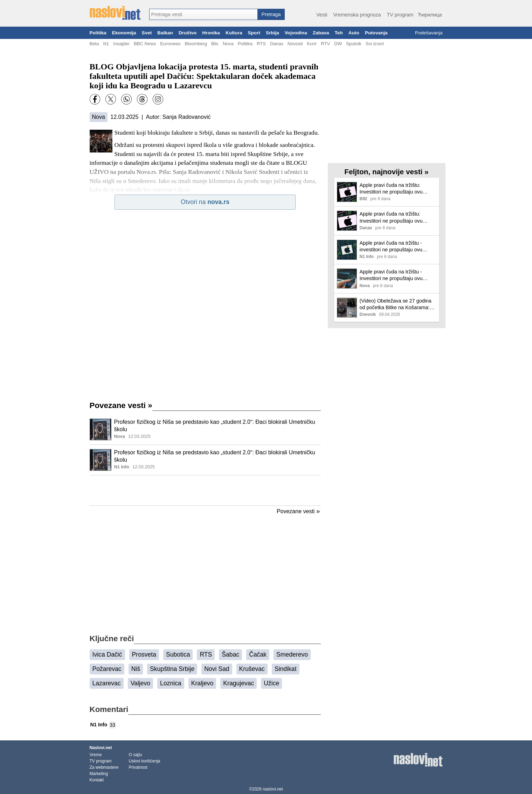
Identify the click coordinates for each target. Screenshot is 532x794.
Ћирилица (430, 15)
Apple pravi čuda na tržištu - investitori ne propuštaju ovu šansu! (391, 247)
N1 (106, 44)
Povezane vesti (121, 405)
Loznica (171, 683)
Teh (339, 33)
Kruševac (252, 669)
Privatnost (138, 767)
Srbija (272, 33)
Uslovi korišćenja (145, 761)
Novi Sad (217, 669)
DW (338, 44)
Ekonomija (124, 33)
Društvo (188, 33)
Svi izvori (375, 44)
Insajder (121, 44)
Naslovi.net (101, 748)
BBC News (145, 44)
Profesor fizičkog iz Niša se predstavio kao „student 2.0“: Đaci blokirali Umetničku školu (215, 426)
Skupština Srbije (172, 669)
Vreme (96, 755)
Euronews (170, 44)
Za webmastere (104, 767)
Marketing (99, 774)
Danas (277, 44)
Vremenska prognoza (357, 15)
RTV (325, 44)
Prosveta (144, 654)
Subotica (178, 654)
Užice (271, 683)
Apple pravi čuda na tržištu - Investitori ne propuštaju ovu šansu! (391, 275)
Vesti (322, 15)
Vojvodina (296, 33)
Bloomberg (196, 44)
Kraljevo (202, 683)
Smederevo (292, 654)
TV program (400, 15)
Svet (147, 33)
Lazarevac (107, 683)
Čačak (258, 654)
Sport (254, 33)
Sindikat (286, 669)
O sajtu (136, 755)
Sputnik (354, 44)
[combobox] (203, 14)
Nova (228, 44)
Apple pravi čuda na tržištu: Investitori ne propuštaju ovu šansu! (391, 189)
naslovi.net (273, 789)
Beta (94, 44)
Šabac (230, 654)
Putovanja (376, 33)
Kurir (312, 44)
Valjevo (140, 683)
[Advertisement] (205, 490)
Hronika (211, 33)
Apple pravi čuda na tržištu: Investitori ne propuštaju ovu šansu (391, 218)
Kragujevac (239, 683)
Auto (354, 33)
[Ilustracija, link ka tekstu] (101, 430)
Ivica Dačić (107, 654)
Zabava (321, 33)
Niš (136, 669)
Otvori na (205, 202)
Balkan (165, 33)
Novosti (295, 44)
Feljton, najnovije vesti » (386, 172)
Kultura (234, 33)
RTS (261, 44)
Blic (215, 44)
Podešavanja (429, 33)
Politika (98, 33)
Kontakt (97, 780)
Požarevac (107, 669)
